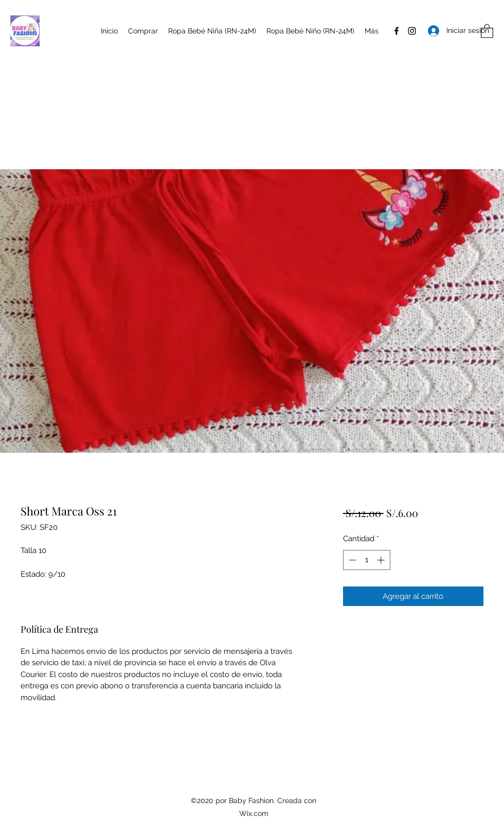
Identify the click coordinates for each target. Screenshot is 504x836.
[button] (487, 31)
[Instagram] (412, 31)
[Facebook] (397, 31)
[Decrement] (352, 560)
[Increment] (382, 560)
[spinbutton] (366, 560)
